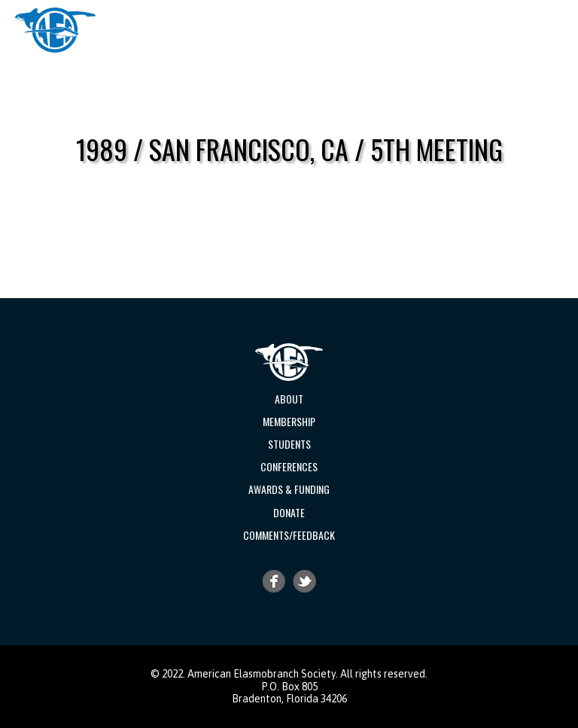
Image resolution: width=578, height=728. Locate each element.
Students (289, 444)
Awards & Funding (289, 489)
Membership (289, 421)
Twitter (305, 581)
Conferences (289, 466)
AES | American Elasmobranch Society (55, 30)
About (289, 399)
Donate (289, 512)
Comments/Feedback (289, 535)
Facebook (274, 581)
